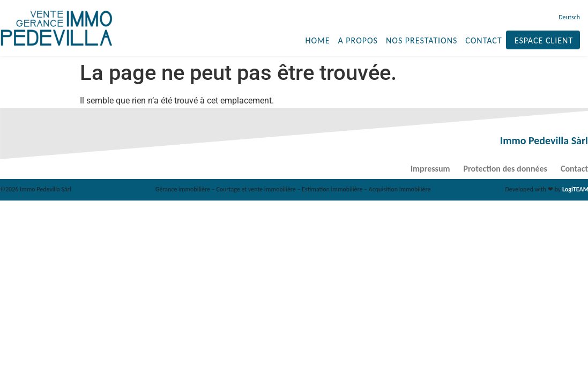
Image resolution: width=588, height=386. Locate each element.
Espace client (544, 40)
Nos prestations (422, 40)
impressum (430, 169)
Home (317, 40)
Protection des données (505, 169)
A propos (358, 40)
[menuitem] (568, 17)
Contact (483, 40)
